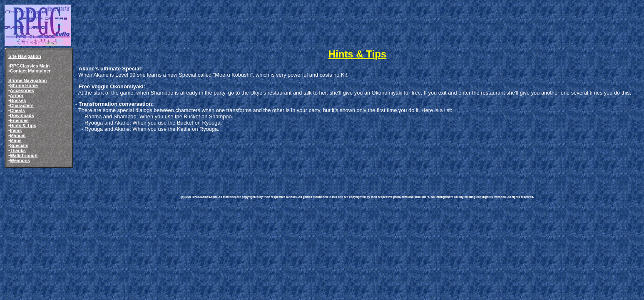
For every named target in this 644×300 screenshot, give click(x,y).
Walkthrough (24, 155)
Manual (18, 135)
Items (16, 130)
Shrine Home (24, 85)
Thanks (18, 150)
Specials (19, 145)
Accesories (22, 90)
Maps (16, 140)
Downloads (22, 115)
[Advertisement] (333, 157)
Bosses (18, 100)
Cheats (17, 110)
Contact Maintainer (30, 71)
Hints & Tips (23, 125)
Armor (17, 95)
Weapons (20, 160)
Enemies (19, 120)
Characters (22, 105)
